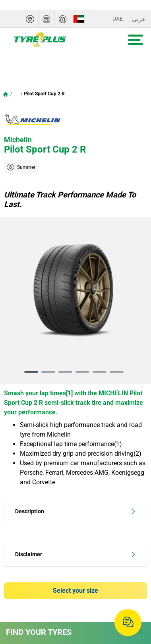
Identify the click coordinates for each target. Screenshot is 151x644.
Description (75, 512)
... (16, 94)
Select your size (75, 591)
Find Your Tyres (75, 632)
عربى (139, 19)
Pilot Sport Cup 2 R (44, 94)
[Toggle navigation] (136, 40)
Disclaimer (75, 554)
